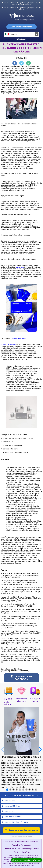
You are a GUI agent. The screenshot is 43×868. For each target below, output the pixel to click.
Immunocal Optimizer (11, 817)
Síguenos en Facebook (21, 678)
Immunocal (20, 267)
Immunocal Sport (10, 811)
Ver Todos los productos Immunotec (22, 830)
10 (36, 790)
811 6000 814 (23, 852)
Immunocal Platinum (18, 339)
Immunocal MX (9, 800)
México (11, 34)
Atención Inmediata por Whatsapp (26, 860)
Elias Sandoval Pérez (21, 27)
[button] (40, 750)
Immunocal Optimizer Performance (16, 822)
